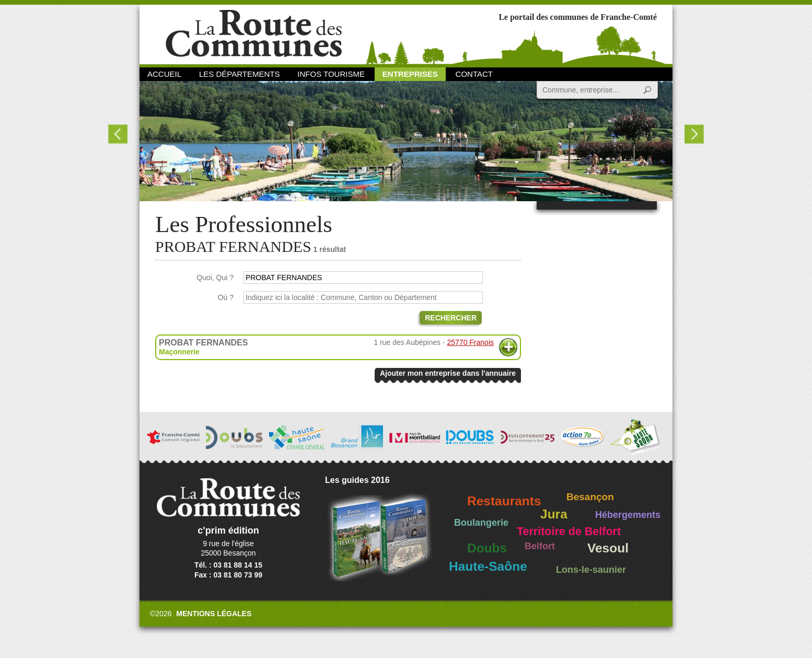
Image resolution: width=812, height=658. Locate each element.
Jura (554, 514)
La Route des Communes (254, 34)
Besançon (590, 497)
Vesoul (608, 548)
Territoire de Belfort (569, 532)
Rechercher (451, 318)
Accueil (164, 74)
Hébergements (628, 515)
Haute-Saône (488, 566)
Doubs (487, 548)
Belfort (540, 546)
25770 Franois (470, 342)
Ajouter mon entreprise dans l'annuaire (448, 373)
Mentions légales (214, 614)
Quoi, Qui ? (215, 278)
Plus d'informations (508, 347)
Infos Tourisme (331, 74)
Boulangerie (481, 523)
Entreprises (410, 74)
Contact (474, 74)
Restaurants (504, 501)
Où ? (226, 297)
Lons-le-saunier (591, 570)
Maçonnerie (179, 352)
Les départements (239, 74)
